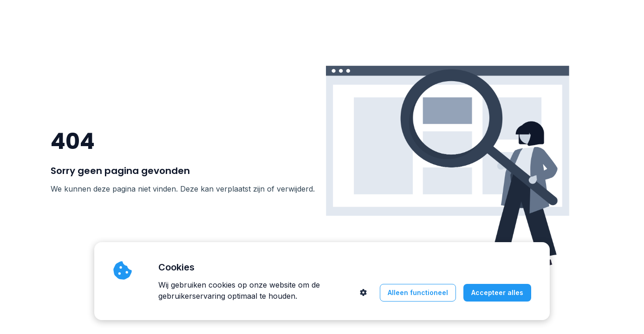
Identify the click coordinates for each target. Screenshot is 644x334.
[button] (363, 292)
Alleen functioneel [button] (418, 292)
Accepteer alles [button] (497, 292)
